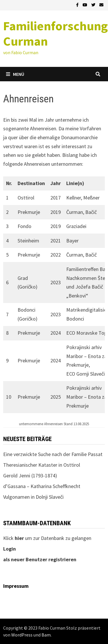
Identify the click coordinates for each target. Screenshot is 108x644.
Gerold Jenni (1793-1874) (30, 476)
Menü (15, 74)
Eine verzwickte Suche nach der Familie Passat (53, 454)
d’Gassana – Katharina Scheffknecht (42, 486)
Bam (46, 635)
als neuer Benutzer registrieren (40, 559)
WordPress (22, 635)
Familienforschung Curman (55, 33)
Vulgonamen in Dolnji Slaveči (33, 497)
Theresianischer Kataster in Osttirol (42, 465)
